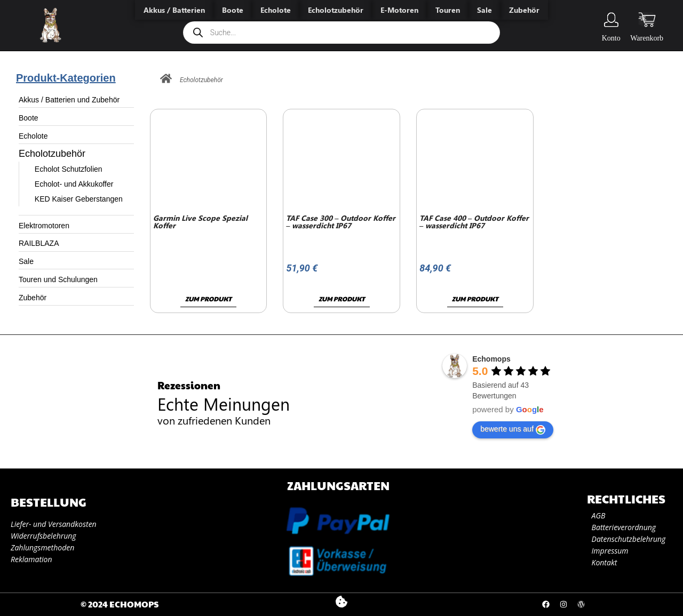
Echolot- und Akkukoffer (74, 184)
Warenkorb (647, 38)
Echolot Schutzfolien (69, 169)
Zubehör (33, 298)
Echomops (491, 359)
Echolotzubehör (52, 154)
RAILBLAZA (39, 243)
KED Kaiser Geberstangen (79, 199)
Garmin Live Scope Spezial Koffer (200, 222)
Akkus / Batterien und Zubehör (69, 100)
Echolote (33, 136)
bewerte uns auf (513, 429)
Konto (611, 38)
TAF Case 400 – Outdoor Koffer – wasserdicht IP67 (474, 222)
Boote (29, 118)
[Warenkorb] (647, 20)
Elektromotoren (44, 226)
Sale (26, 261)
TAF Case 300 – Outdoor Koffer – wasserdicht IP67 (341, 222)
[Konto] (611, 20)
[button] (341, 602)
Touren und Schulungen (58, 279)
